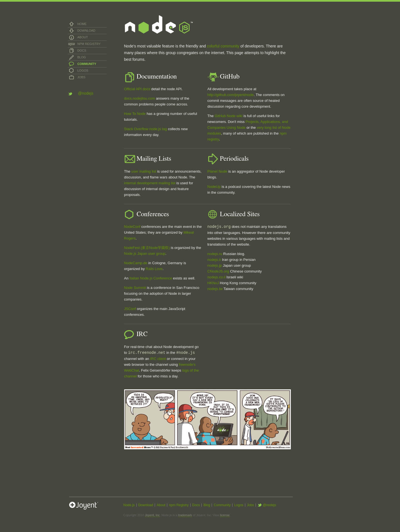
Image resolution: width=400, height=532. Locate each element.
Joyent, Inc (152, 515)
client (161, 359)
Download (87, 31)
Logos (83, 70)
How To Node (135, 114)
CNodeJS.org (218, 271)
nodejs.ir (214, 260)
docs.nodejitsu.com (140, 98)
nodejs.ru (215, 254)
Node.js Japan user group (145, 254)
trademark (185, 515)
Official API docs (137, 89)
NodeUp (214, 187)
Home (82, 24)
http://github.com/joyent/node (231, 95)
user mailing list (144, 171)
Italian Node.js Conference (151, 278)
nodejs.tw (215, 289)
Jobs (82, 77)
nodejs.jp (215, 265)
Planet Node (217, 171)
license (225, 515)
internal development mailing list (150, 183)
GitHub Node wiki (229, 116)
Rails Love (154, 269)
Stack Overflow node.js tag (146, 129)
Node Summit (135, 288)
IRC (153, 359)
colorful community (223, 46)
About (83, 37)
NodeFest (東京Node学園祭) (147, 248)
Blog (82, 57)
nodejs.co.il (217, 277)
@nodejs (86, 93)
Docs (82, 51)
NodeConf (132, 227)
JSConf (130, 309)
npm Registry (89, 44)
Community (87, 64)
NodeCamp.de (136, 263)
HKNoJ (213, 283)
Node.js (129, 505)
